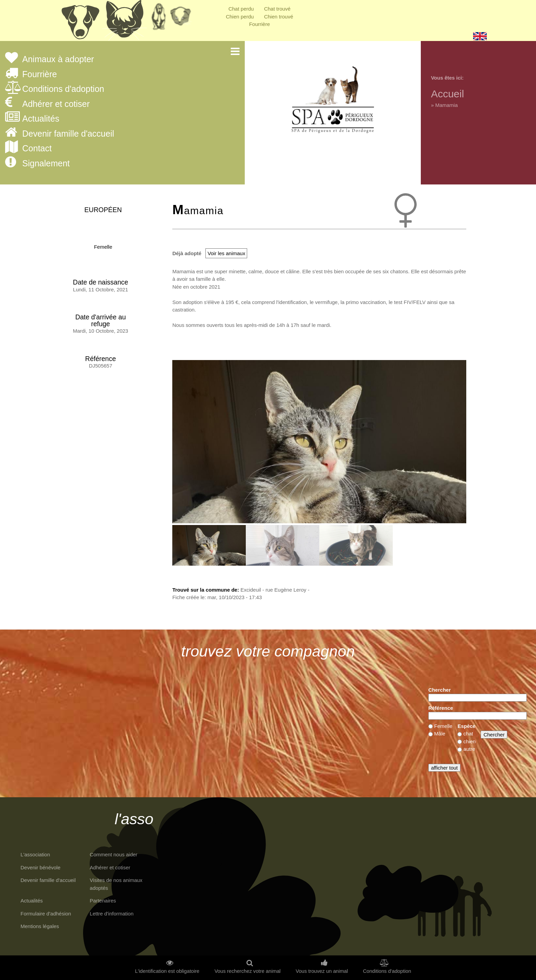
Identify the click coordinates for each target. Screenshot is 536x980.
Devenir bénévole (41, 867)
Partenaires (103, 901)
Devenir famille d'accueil (68, 134)
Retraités (159, 19)
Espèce (466, 726)
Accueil (448, 94)
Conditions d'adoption (63, 89)
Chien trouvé (278, 17)
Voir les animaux (226, 253)
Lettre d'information (112, 914)
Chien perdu (240, 17)
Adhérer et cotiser (56, 104)
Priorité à (183, 19)
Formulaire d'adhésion (46, 914)
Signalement (46, 164)
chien (470, 741)
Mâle (440, 734)
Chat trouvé (277, 9)
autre (469, 749)
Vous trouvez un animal (322, 971)
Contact (37, 149)
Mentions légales (40, 926)
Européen (103, 210)
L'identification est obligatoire (167, 971)
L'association (35, 854)
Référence (441, 708)
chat (468, 734)
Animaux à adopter (58, 59)
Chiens (80, 22)
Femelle (103, 247)
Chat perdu (241, 9)
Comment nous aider (114, 854)
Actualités (41, 119)
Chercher (440, 690)
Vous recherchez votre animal (247, 971)
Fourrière (260, 24)
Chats (124, 22)
